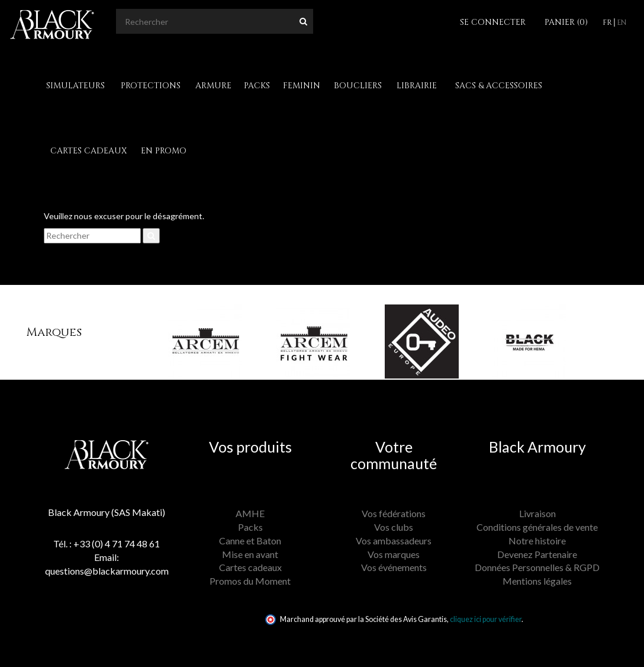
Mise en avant (250, 554)
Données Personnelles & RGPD (537, 567)
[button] (147, 332)
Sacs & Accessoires (499, 86)
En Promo (164, 151)
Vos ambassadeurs (394, 541)
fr (607, 23)
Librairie (417, 86)
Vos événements (394, 567)
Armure (213, 86)
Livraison (537, 513)
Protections (151, 86)
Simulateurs (75, 86)
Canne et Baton (250, 541)
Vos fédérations (394, 513)
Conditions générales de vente (537, 527)
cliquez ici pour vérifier (486, 619)
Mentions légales (537, 581)
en (622, 23)
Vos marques (394, 554)
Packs (257, 86)
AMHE (250, 513)
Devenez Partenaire (537, 554)
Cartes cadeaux (88, 151)
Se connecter (493, 22)
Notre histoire (537, 541)
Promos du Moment (250, 581)
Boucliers (358, 86)
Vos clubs (394, 527)
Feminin (302, 86)
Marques (54, 332)
